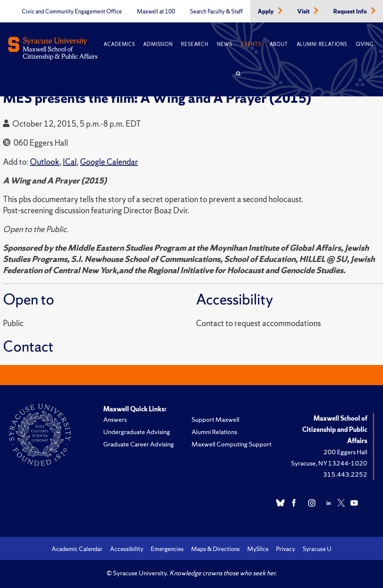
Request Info (351, 12)
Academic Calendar (77, 549)
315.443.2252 (345, 474)
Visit (304, 12)
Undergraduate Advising (137, 432)
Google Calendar (109, 162)
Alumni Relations (322, 44)
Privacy (286, 549)
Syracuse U (317, 549)
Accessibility (127, 549)
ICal (70, 162)
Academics (119, 44)
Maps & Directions (215, 549)
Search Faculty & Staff (216, 12)
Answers (115, 419)
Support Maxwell (215, 419)
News (225, 44)
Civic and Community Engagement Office (72, 12)
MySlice (258, 549)
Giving (364, 44)
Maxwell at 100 (156, 12)
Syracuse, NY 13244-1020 (329, 463)
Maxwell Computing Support (232, 444)
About (279, 44)
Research (194, 44)
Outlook (45, 162)
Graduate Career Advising (139, 444)
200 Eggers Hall (345, 452)
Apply (266, 12)
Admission (158, 44)
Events (251, 44)
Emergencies (167, 549)
